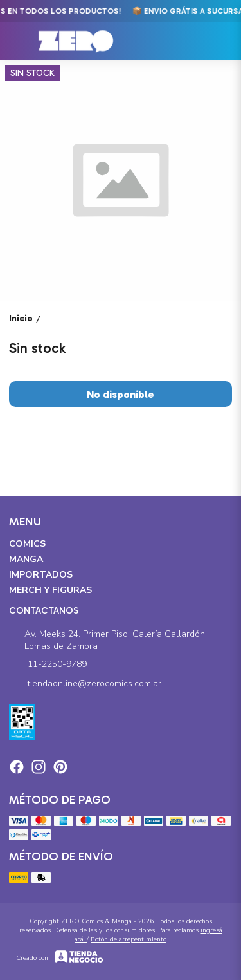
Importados (41, 575)
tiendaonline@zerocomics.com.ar (85, 684)
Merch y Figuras (50, 590)
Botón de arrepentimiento (129, 939)
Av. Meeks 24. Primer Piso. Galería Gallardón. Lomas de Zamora (108, 640)
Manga (26, 559)
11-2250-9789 (48, 664)
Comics (27, 544)
